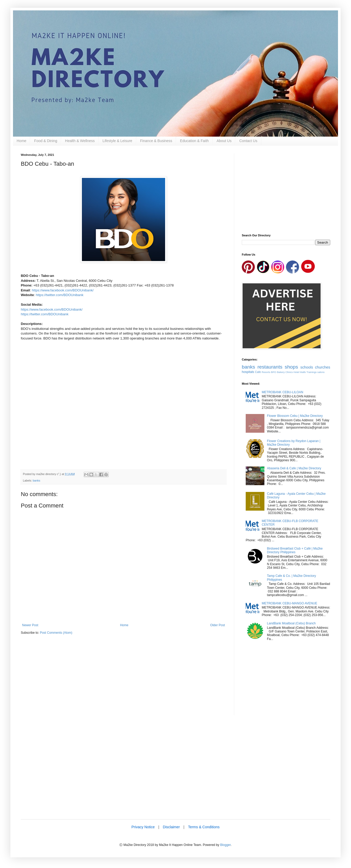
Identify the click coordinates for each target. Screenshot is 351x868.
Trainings (312, 372)
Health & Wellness (80, 141)
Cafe (258, 372)
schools (307, 367)
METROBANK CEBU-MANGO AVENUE (290, 603)
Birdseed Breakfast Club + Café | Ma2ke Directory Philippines (295, 550)
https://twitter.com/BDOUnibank (60, 295)
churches (323, 367)
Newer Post (30, 625)
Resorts (266, 372)
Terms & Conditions (204, 827)
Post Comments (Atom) (56, 633)
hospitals (248, 372)
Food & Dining (46, 141)
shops (291, 367)
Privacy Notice (143, 827)
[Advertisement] (123, 679)
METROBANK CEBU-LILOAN (282, 392)
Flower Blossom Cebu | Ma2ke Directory (295, 416)
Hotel (296, 372)
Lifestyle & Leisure (117, 141)
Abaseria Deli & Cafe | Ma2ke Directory (294, 468)
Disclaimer (171, 827)
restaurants (270, 367)
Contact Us (248, 141)
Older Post (217, 625)
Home (21, 141)
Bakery (281, 372)
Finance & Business (156, 141)
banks (37, 480)
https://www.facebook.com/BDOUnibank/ (63, 290)
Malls (303, 372)
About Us (224, 141)
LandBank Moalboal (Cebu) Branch (291, 623)
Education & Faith (194, 141)
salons (321, 372)
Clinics (289, 372)
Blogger (226, 845)
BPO (274, 372)
